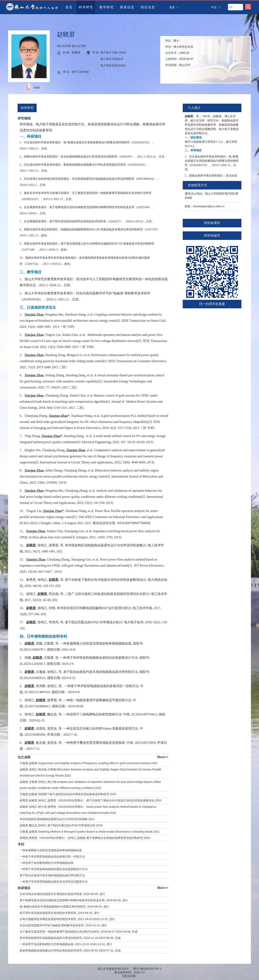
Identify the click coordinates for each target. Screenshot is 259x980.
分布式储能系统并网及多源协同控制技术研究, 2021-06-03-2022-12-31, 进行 (67, 919)
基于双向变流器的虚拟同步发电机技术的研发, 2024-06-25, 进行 (60, 913)
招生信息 (148, 7)
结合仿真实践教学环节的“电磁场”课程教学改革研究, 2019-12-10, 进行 (63, 925)
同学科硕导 (212, 236)
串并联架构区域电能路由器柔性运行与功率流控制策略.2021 (57, 819)
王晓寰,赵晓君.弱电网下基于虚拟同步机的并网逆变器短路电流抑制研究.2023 (68, 794)
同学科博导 (212, 223)
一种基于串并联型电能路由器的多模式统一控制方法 (52, 857)
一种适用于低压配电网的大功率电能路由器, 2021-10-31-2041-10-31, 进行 (66, 944)
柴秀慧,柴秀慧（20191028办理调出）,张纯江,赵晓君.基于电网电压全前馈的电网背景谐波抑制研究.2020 (85, 838)
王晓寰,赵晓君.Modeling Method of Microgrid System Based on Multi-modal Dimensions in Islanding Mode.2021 (90, 832)
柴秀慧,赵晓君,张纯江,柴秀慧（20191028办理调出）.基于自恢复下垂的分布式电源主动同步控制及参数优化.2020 (91, 800)
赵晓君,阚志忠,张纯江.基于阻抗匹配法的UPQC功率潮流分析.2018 (61, 825)
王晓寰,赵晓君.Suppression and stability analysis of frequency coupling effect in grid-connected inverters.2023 (89, 763)
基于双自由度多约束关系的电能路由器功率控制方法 (52, 875)
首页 (69, 7)
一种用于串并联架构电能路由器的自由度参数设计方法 (54, 869)
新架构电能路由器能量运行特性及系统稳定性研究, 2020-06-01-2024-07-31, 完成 (70, 950)
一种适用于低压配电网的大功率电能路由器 (47, 863)
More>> (163, 757)
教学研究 (107, 7)
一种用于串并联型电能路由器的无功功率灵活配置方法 (54, 882)
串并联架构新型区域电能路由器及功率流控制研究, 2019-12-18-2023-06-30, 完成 (70, 938)
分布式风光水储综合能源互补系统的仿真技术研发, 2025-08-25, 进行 (62, 894)
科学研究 (86, 7)
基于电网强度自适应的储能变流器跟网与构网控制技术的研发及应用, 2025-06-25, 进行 (74, 900)
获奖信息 (127, 7)
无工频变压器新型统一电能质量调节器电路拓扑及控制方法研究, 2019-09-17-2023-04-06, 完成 (79, 932)
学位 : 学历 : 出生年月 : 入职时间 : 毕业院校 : (179, 53)
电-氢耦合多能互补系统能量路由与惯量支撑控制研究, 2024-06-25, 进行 (64, 907)
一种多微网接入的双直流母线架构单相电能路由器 (51, 850)
